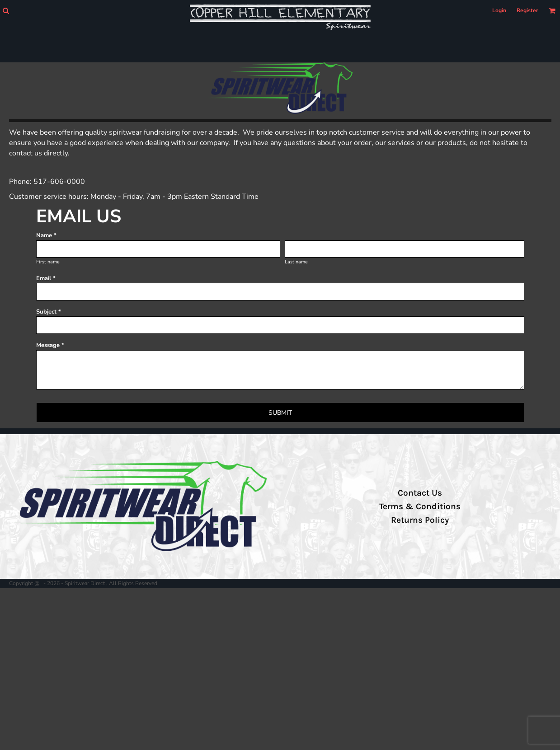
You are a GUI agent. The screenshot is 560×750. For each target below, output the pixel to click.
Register (527, 10)
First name (48, 262)
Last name (296, 262)
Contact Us (420, 493)
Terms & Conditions (420, 506)
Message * (50, 345)
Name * (46, 235)
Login (499, 10)
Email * (46, 278)
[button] (6, 11)
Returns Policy (420, 520)
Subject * (49, 312)
